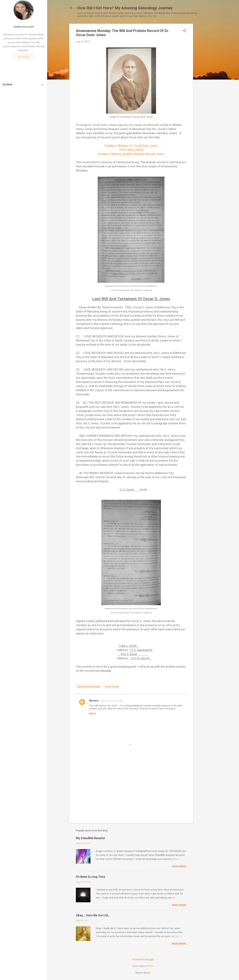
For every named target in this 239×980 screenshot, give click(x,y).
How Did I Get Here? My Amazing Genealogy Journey (125, 8)
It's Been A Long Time (91, 877)
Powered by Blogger (143, 959)
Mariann (94, 701)
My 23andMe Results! (90, 838)
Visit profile (24, 57)
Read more (179, 866)
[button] (184, 31)
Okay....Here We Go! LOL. (93, 915)
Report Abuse (143, 973)
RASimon (150, 966)
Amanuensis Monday (89, 687)
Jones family (112, 687)
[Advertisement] (206, 73)
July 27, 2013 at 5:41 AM (111, 701)
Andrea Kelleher (24, 27)
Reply (93, 714)
